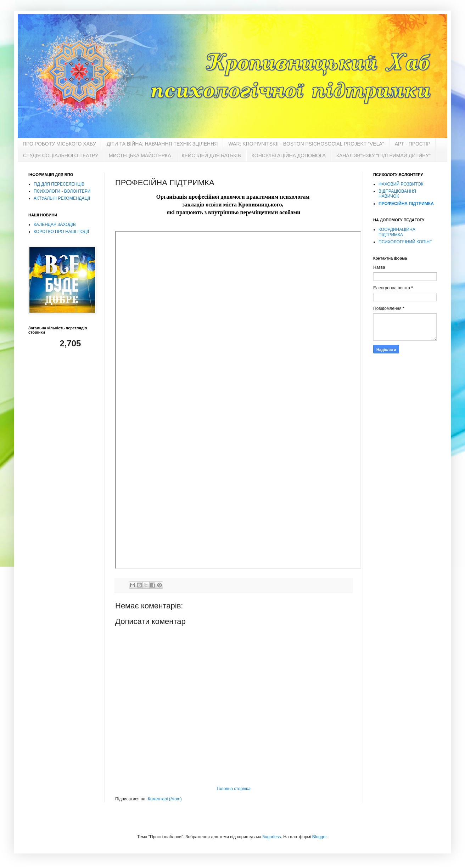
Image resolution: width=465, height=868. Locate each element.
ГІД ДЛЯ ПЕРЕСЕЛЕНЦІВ (59, 184)
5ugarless (272, 837)
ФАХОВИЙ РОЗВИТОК (401, 184)
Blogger (320, 837)
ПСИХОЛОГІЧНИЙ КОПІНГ (405, 242)
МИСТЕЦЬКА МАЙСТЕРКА (140, 155)
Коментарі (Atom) (165, 799)
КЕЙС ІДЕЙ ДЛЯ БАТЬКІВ (211, 155)
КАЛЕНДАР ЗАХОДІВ (55, 225)
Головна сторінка (233, 789)
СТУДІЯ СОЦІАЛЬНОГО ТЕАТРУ (61, 155)
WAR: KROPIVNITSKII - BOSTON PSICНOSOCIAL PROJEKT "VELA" (306, 144)
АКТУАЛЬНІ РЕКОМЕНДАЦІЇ (62, 198)
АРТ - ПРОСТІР (413, 144)
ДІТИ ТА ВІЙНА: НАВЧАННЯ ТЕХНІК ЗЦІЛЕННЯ (162, 144)
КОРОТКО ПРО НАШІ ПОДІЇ (61, 232)
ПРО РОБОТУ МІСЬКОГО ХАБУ (59, 144)
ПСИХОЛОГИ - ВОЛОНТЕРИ (62, 191)
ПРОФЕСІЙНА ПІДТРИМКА (406, 204)
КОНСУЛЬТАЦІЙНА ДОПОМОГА (289, 155)
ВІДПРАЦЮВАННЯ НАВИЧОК (397, 194)
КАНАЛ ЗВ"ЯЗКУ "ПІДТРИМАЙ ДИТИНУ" (383, 155)
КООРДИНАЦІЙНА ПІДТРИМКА (397, 232)
